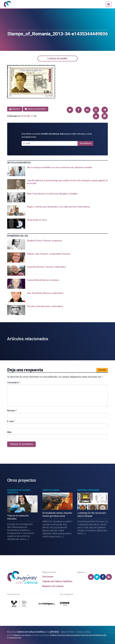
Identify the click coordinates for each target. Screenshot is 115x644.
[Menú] (109, 4)
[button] (70, 110)
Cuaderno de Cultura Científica (19, 491)
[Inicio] (7, 4)
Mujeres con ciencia (53, 586)
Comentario (14, 383)
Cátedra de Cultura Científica (57, 581)
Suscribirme (86, 143)
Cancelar (102, 370)
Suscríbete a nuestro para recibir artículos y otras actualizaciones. (57, 135)
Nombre (12, 411)
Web (9, 432)
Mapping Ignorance (88, 490)
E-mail (11, 421)
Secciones (48, 577)
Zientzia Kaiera (51, 490)
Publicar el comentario (21, 444)
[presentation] (57, 171)
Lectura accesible (57, 58)
